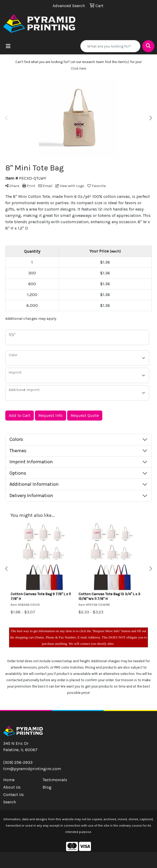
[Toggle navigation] (8, 46)
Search (10, 802)
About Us (12, 787)
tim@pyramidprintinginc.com (32, 769)
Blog (47, 787)
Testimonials (55, 780)
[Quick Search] (110, 46)
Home (9, 780)
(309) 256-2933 (18, 762)
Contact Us (13, 795)
